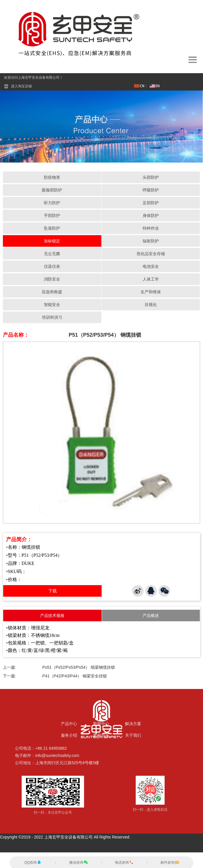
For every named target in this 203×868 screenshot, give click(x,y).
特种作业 (151, 228)
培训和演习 (52, 317)
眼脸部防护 (52, 190)
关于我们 (133, 735)
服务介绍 (69, 735)
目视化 (151, 305)
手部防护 (52, 215)
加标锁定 (52, 241)
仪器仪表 (52, 266)
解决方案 (133, 724)
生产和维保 (151, 292)
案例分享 (101, 735)
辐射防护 (151, 241)
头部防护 (151, 177)
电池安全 (151, 266)
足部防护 (151, 203)
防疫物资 (52, 177)
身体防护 (151, 215)
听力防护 (52, 203)
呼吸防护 (151, 190)
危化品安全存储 (151, 254)
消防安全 (52, 279)
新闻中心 (101, 724)
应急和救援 (52, 292)
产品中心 (69, 724)
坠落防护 (52, 228)
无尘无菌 (52, 254)
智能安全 (52, 305)
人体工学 (151, 279)
